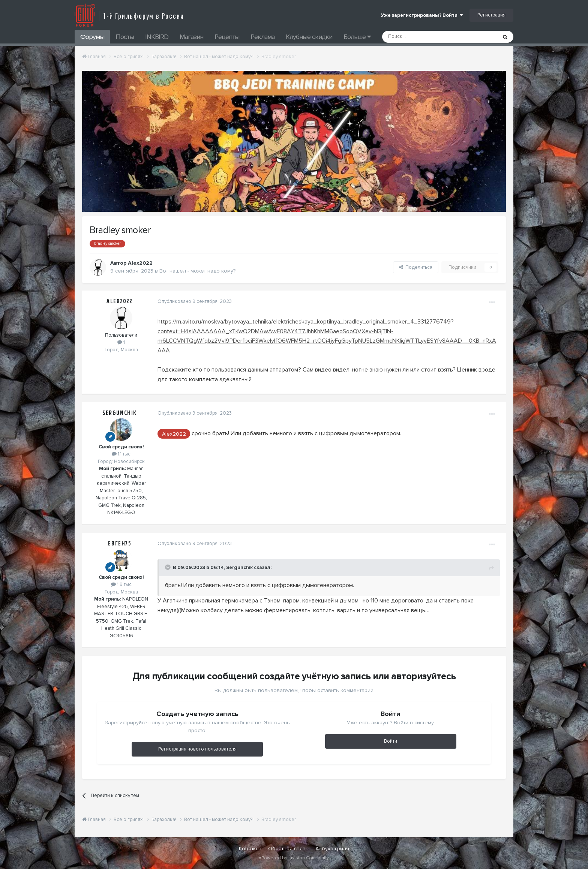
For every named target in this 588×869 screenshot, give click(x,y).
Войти (391, 741)
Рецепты (227, 37)
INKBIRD (157, 37)
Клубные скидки (309, 37)
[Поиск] (423, 37)
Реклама (262, 37)
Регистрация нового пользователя (197, 749)
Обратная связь (288, 849)
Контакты (250, 849)
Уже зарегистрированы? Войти (422, 15)
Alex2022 (140, 263)
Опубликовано (194, 301)
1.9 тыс (121, 584)
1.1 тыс (121, 454)
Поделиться (416, 267)
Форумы (92, 37)
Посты (125, 37)
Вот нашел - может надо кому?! (198, 271)
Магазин (191, 37)
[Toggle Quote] (168, 567)
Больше (357, 37)
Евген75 (119, 544)
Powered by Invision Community (295, 858)
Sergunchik (120, 413)
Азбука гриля (332, 849)
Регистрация (491, 15)
